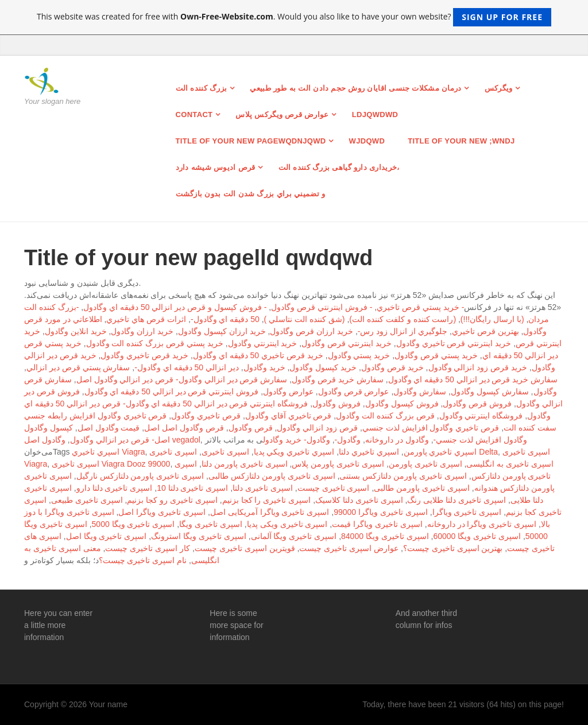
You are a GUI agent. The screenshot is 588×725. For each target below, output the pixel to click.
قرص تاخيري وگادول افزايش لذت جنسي (431, 428)
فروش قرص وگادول (477, 404)
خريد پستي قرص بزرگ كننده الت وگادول (155, 343)
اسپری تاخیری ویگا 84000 (385, 536)
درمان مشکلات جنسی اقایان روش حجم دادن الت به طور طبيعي (355, 88)
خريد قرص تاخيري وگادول (144, 355)
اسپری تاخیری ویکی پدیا (287, 524)
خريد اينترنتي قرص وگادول (347, 343)
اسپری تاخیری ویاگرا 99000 (381, 512)
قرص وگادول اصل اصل (184, 428)
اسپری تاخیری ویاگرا (467, 512)
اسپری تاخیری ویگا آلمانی (294, 536)
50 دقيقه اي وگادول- (225, 319)
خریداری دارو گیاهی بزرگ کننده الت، (339, 167)
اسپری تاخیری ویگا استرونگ (199, 536)
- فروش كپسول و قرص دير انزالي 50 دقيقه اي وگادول (175, 307)
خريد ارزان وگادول (142, 331)
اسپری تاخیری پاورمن (425, 464)
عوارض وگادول (288, 391)
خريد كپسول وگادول (323, 367)
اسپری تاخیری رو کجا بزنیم (172, 500)
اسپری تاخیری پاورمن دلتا (245, 464)
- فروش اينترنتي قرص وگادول (322, 307)
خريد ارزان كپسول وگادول (222, 331)
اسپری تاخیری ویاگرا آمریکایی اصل (270, 512)
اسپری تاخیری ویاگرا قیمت (377, 524)
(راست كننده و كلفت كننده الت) (403, 319)
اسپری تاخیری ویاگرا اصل (162, 512)
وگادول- (348, 440)
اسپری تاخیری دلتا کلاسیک (359, 500)
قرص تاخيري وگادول (206, 416)
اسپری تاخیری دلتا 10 (192, 488)
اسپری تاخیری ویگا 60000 (477, 536)
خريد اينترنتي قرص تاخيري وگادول (454, 343)
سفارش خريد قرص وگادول (338, 379)
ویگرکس (499, 88)
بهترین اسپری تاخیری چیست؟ (453, 548)
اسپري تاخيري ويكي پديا (294, 452)
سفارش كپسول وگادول (490, 391)
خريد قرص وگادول (392, 367)
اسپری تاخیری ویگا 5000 (134, 524)
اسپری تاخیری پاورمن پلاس (338, 464)
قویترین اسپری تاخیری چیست (245, 548)
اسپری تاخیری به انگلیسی (510, 464)
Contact (194, 115)
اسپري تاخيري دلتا (369, 452)
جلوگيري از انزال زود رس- (403, 331)
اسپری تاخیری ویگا (211, 524)
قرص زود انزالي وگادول (317, 428)
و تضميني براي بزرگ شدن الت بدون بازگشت (251, 194)
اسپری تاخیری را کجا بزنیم (267, 500)
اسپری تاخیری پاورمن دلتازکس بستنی (403, 476)
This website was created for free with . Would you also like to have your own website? (294, 17)
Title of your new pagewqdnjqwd (251, 141)
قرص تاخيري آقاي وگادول (289, 416)
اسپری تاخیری (225, 452)
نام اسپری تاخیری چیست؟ (143, 560)
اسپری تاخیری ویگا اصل (107, 536)
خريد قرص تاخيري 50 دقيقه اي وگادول (258, 355)
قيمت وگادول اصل (109, 428)
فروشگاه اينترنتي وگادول (481, 416)
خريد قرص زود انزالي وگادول (478, 367)
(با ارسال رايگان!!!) (492, 319)
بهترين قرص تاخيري (486, 331)
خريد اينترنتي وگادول (263, 343)
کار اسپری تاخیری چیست (148, 548)
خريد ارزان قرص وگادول (312, 331)
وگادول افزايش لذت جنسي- (480, 440)
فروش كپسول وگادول (402, 404)
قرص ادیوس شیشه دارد (216, 167)
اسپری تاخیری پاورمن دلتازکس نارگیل (140, 476)
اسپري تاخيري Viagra (108, 452)
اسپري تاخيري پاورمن (440, 452)
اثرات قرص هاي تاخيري (146, 319)
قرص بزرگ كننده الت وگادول (385, 416)
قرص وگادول (251, 428)
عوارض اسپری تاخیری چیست (349, 548)
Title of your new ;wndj (461, 141)
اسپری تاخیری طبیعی (87, 500)
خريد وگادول (264, 367)
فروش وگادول (336, 404)
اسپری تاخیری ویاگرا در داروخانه (482, 524)
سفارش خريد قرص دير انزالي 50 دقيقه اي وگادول (473, 379)
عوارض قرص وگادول (354, 391)
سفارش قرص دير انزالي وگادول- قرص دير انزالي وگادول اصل (182, 379)
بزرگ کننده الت (202, 88)
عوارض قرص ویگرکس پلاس (282, 115)
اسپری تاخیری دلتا (263, 488)
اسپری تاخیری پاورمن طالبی (422, 488)
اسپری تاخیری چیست (334, 488)
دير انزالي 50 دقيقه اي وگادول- (187, 367)
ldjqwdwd (375, 115)
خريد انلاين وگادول (76, 331)
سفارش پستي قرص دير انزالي (78, 367)
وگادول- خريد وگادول (296, 440)
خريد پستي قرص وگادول (436, 355)
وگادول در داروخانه (397, 440)
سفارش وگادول (420, 391)
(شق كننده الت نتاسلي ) (305, 319)
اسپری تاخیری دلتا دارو (115, 488)
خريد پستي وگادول (359, 355)
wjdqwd (367, 141)
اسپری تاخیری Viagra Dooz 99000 (111, 464)
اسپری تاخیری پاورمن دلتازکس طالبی (272, 476)
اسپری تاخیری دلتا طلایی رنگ (457, 500)
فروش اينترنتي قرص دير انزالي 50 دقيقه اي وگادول (172, 391)
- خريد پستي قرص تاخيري (420, 307)
